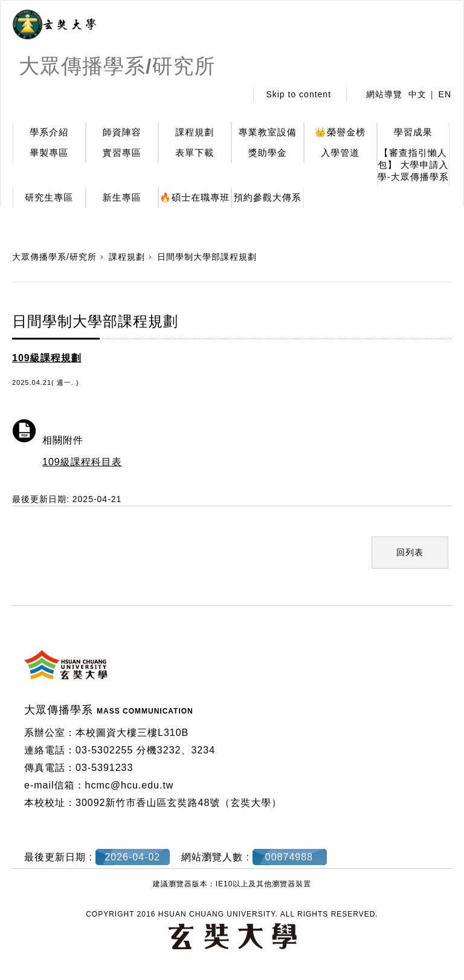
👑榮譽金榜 (340, 132)
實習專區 (122, 153)
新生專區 (122, 197)
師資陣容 (122, 132)
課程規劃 (195, 132)
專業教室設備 (268, 132)
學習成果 (413, 132)
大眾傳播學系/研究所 (54, 257)
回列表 (410, 552)
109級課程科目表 (82, 462)
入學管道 (340, 153)
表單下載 (195, 153)
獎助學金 (268, 153)
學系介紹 (49, 132)
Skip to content (298, 94)
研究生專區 (49, 197)
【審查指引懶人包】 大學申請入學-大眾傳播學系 (413, 165)
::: (234, 94)
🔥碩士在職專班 (195, 197)
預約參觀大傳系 (268, 197)
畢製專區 (49, 153)
